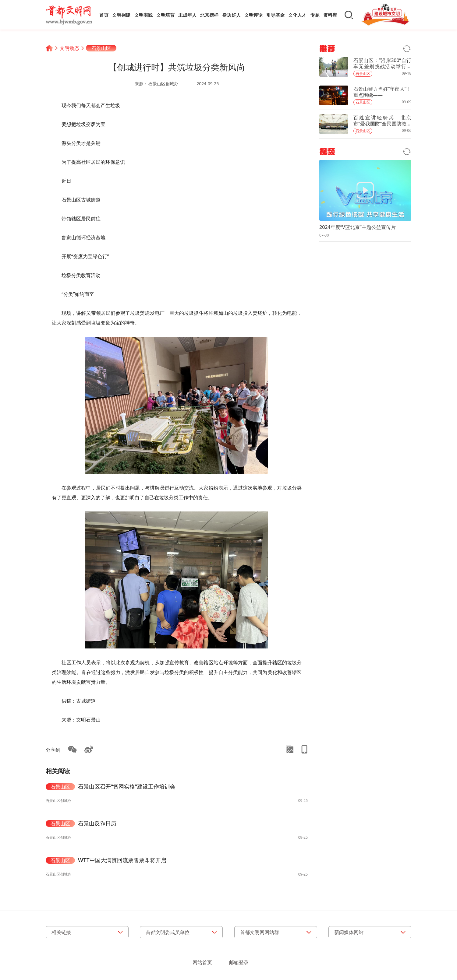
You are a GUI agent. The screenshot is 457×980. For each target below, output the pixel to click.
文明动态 (69, 48)
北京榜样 (209, 15)
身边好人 (232, 15)
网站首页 (202, 962)
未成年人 (187, 15)
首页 (104, 15)
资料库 (330, 15)
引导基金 (275, 15)
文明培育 (165, 15)
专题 (315, 15)
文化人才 (297, 15)
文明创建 (121, 15)
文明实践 (143, 15)
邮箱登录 (239, 962)
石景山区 (101, 48)
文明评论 (253, 15)
